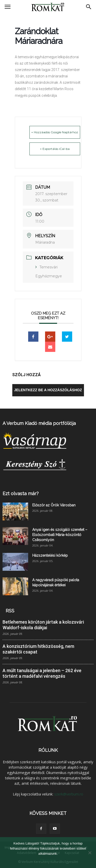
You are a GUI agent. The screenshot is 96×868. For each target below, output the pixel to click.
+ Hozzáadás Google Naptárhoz (55, 132)
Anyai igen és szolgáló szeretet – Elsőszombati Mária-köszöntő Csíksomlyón (60, 535)
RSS (10, 611)
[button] (89, 7)
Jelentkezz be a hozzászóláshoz (48, 390)
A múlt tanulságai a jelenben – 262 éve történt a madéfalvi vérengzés (42, 673)
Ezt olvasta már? (21, 494)
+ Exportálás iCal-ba (55, 149)
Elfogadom (48, 860)
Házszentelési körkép (50, 555)
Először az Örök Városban (54, 505)
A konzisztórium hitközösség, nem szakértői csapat (38, 649)
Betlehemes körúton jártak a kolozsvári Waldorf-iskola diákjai (43, 625)
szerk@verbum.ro (69, 794)
